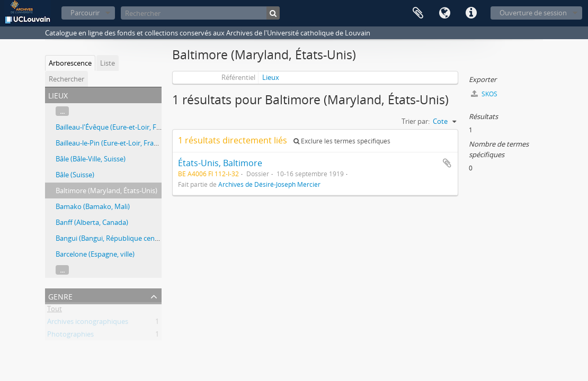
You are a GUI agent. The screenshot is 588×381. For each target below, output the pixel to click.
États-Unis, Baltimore (220, 163)
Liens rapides (471, 13)
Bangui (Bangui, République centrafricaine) (122, 238)
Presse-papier (418, 13)
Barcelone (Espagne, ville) (95, 254)
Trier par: (416, 121)
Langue (444, 13)
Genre (60, 296)
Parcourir (85, 13)
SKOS (484, 94)
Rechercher (66, 79)
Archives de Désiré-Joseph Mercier (269, 184)
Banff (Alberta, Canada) (92, 222)
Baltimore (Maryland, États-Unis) (106, 190)
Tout (55, 311)
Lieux (271, 77)
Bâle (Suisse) (75, 175)
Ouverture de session (533, 13)
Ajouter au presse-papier (447, 163)
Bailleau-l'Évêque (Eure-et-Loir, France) (116, 127)
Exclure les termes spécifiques (342, 141)
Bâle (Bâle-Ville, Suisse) (91, 159)
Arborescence (70, 63)
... (62, 111)
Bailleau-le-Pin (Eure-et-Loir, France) (111, 143)
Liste (108, 63)
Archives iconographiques (88, 323)
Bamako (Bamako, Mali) (93, 206)
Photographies (70, 336)
